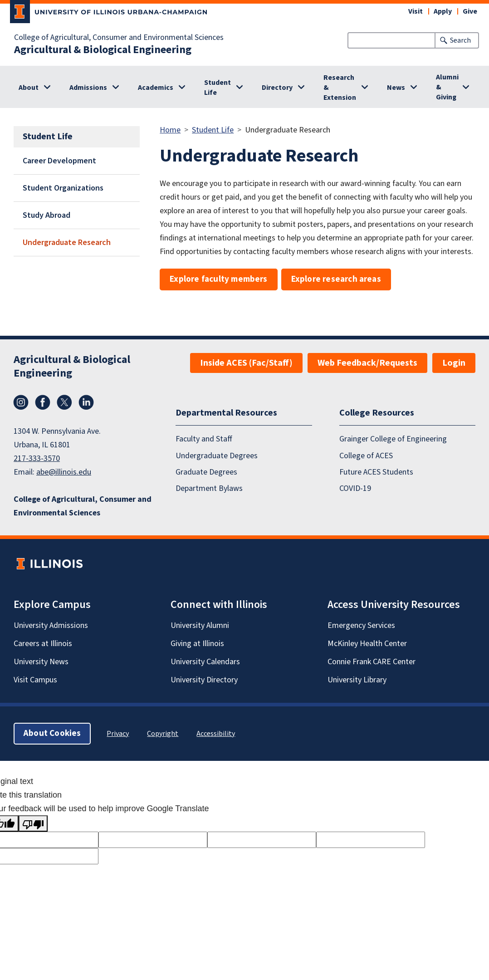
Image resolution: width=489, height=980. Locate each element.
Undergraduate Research (67, 243)
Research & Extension (340, 88)
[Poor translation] (33, 823)
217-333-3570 (37, 458)
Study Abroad (46, 215)
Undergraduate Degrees (217, 456)
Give (470, 11)
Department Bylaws (209, 488)
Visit (416, 11)
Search (460, 40)
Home (170, 130)
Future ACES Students (376, 472)
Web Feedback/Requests (367, 363)
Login (454, 363)
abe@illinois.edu (64, 472)
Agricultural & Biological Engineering (103, 50)
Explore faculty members (218, 279)
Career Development (59, 161)
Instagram (21, 402)
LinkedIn (86, 402)
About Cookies (52, 733)
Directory (277, 88)
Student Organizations (63, 188)
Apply (443, 11)
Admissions (88, 88)
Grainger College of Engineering (393, 439)
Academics (156, 88)
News (396, 88)
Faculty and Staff (204, 439)
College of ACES (366, 456)
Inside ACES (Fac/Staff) (246, 363)
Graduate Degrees (206, 472)
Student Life (218, 88)
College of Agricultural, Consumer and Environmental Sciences (119, 38)
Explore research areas (336, 279)
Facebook (43, 402)
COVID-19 (355, 488)
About (29, 88)
